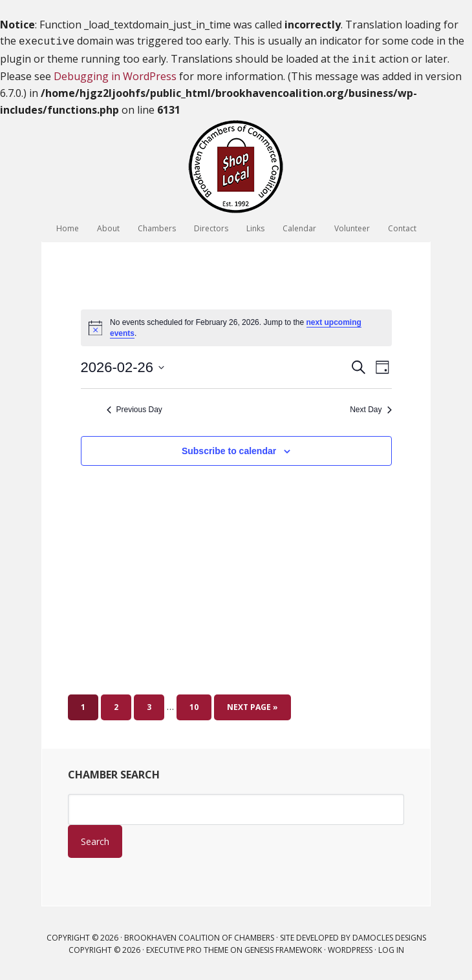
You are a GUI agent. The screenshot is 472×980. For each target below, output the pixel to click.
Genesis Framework (283, 947)
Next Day (370, 407)
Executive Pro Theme (187, 947)
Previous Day (134, 407)
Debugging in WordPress (115, 74)
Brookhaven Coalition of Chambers (236, 164)
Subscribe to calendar (229, 448)
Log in (391, 947)
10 (194, 704)
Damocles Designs (389, 935)
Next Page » (252, 704)
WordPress (350, 947)
